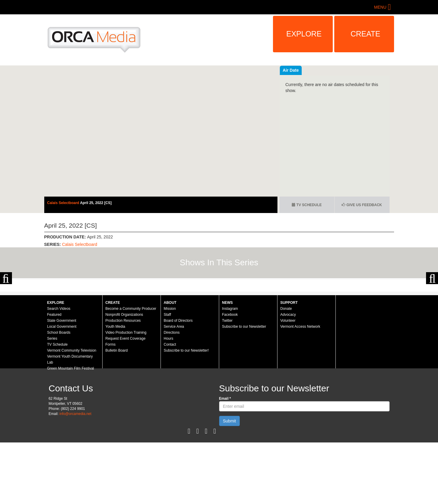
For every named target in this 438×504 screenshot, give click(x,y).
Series (52, 400)
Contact (170, 406)
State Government (62, 382)
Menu (380, 7)
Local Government (62, 388)
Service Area (174, 388)
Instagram (230, 370)
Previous (6, 309)
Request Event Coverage (126, 400)
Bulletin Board (117, 412)
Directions (172, 394)
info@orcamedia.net (75, 475)
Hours (169, 400)
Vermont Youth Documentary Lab (70, 421)
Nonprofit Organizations (124, 376)
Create (366, 34)
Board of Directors (178, 382)
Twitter (227, 382)
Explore (304, 34)
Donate (286, 370)
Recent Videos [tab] (297, 70)
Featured (54, 376)
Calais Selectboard (64, 203)
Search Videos (59, 370)
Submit (230, 482)
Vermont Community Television (72, 412)
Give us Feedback (362, 205)
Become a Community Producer (131, 370)
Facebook (230, 376)
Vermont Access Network (300, 388)
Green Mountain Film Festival (71, 430)
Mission (170, 370)
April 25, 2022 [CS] (96, 203)
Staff (167, 376)
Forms (111, 406)
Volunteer (288, 382)
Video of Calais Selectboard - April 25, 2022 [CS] (161, 131)
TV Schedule (307, 205)
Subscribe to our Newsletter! (186, 412)
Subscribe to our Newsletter (244, 388)
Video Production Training (126, 394)
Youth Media (115, 388)
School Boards (59, 394)
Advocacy (288, 376)
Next (432, 309)
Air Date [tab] (327, 70)
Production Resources (123, 382)
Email (225, 460)
